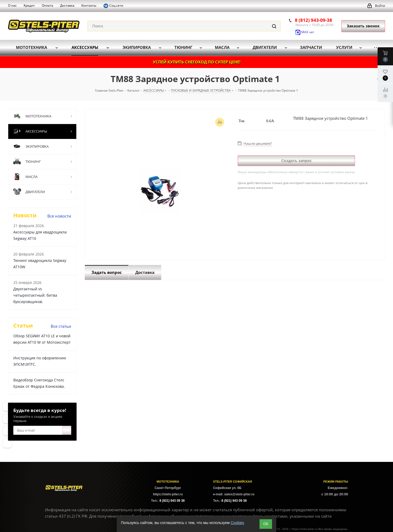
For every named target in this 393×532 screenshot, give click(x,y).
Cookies (237, 523)
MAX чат (305, 32)
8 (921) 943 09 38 (172, 501)
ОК (266, 524)
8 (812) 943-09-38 (313, 20)
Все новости (59, 216)
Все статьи (61, 326)
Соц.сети (113, 6)
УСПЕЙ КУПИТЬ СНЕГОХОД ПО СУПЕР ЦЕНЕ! (197, 62)
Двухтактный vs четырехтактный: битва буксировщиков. (35, 295)
